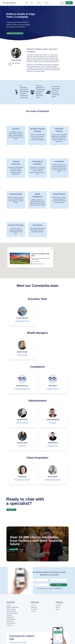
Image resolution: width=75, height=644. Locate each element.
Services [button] (39, 3)
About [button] (32, 3)
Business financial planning (12, 607)
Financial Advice (10, 617)
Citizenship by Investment (12, 613)
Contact (69, 3)
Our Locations (34, 609)
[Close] (52, 247)
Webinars (58, 607)
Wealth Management (11, 619)
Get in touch (58, 605)
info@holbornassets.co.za (38, 262)
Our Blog (33, 611)
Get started (11, 510)
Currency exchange (11, 623)
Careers (58, 609)
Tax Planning (9, 625)
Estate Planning (10, 621)
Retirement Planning (11, 609)
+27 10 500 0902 (36, 260)
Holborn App (34, 607)
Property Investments (11, 611)
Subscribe (59, 585)
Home (27, 3)
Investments (9, 615)
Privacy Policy (58, 588)
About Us (33, 605)
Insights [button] (47, 3)
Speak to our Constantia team (15, 33)
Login (62, 3)
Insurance (9, 605)
